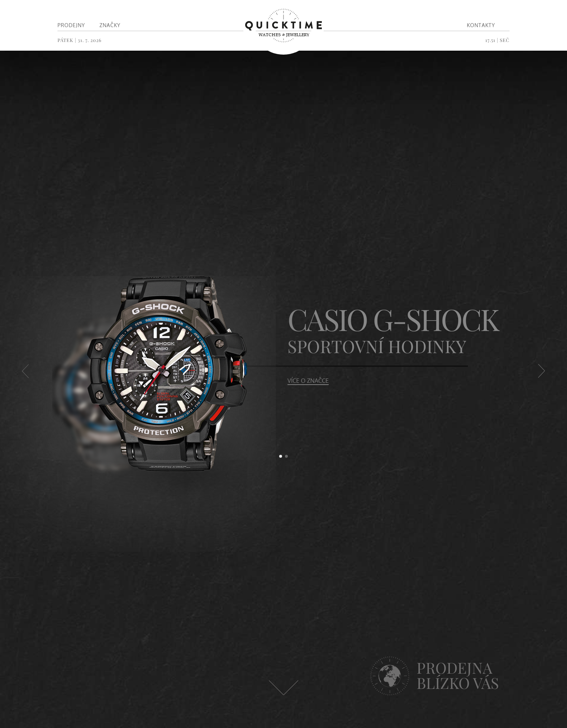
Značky (110, 25)
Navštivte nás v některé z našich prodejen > (453, 695)
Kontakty (481, 25)
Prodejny (71, 25)
